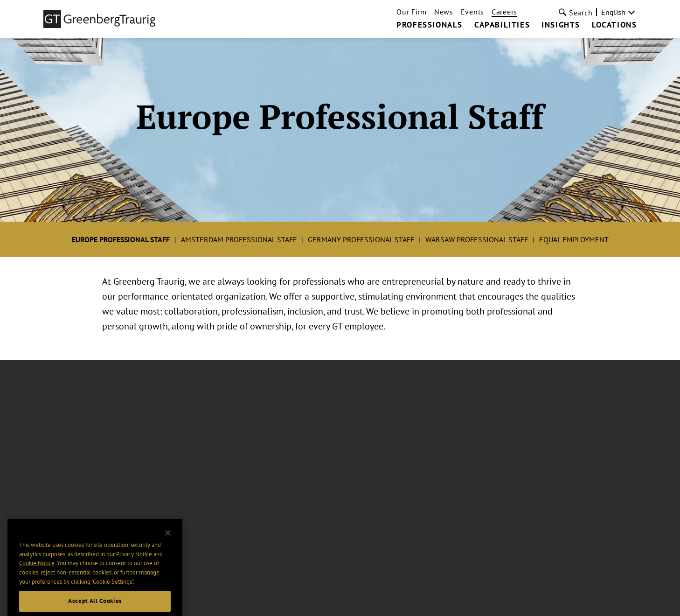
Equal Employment (574, 239)
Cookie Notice (37, 574)
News (444, 12)
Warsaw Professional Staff (477, 239)
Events (472, 12)
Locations (614, 25)
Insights (561, 25)
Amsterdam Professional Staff (239, 239)
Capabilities (502, 25)
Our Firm (412, 12)
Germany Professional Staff (361, 239)
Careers (504, 12)
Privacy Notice (134, 565)
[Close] (168, 544)
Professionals (430, 25)
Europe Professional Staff (121, 239)
